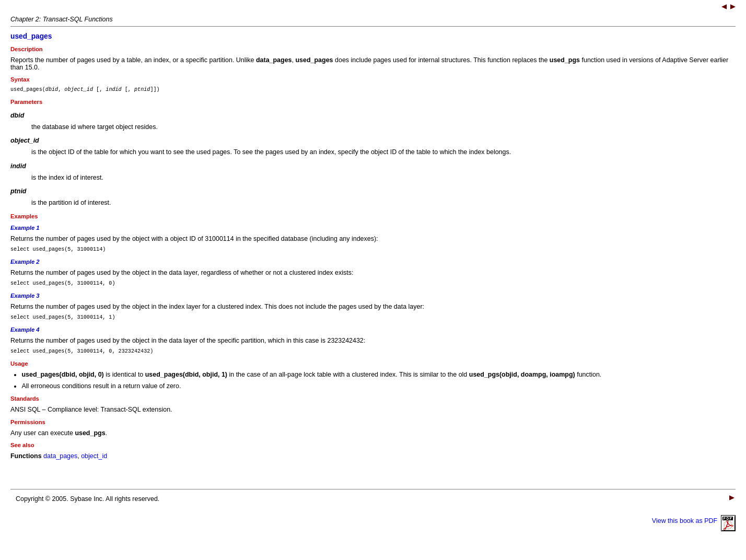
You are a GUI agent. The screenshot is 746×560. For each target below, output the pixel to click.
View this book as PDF (694, 529)
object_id (94, 464)
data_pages (60, 464)
